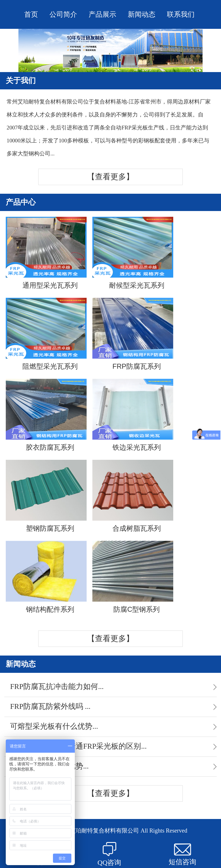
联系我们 (181, 14)
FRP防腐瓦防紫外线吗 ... (50, 706)
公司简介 (63, 14)
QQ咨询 (109, 854)
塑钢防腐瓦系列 (46, 496)
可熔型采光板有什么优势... (54, 726)
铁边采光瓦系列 (133, 415)
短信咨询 (182, 855)
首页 (31, 14)
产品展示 (102, 14)
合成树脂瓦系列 (133, 496)
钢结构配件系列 (46, 577)
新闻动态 (142, 14)
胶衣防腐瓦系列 (46, 415)
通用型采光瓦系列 (46, 253)
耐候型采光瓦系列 (133, 253)
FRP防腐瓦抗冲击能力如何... (57, 687)
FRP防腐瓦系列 (133, 334)
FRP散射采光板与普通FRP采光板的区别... (78, 746)
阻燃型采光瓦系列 (46, 334)
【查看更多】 (110, 177)
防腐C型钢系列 (133, 577)
